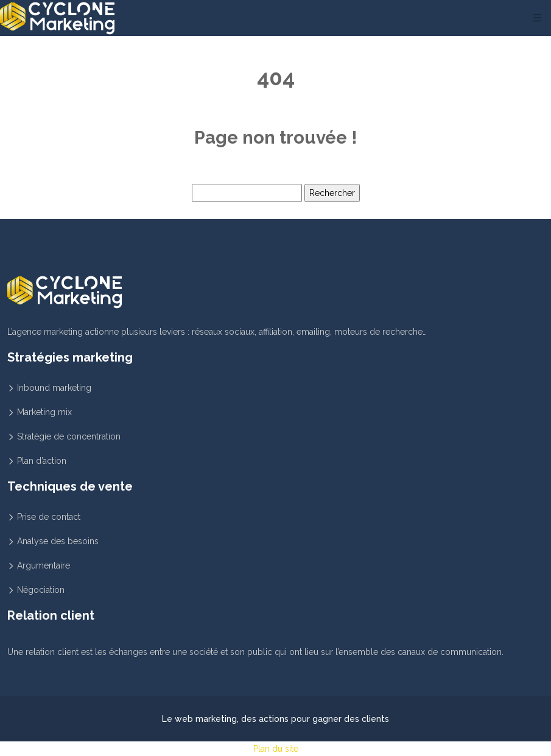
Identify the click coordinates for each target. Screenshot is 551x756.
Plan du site (276, 749)
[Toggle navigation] (538, 18)
